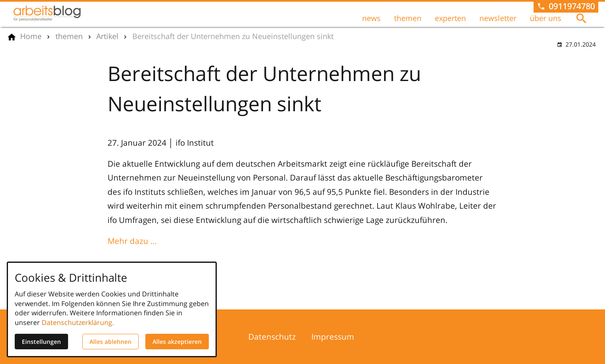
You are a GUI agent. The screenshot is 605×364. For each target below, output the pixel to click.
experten (450, 18)
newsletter (498, 18)
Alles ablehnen (110, 342)
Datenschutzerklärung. (78, 322)
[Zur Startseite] (47, 13)
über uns (546, 18)
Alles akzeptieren (177, 342)
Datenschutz (272, 337)
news (371, 18)
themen (408, 18)
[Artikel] (107, 37)
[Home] (31, 37)
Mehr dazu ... (132, 241)
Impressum (333, 337)
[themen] (69, 37)
